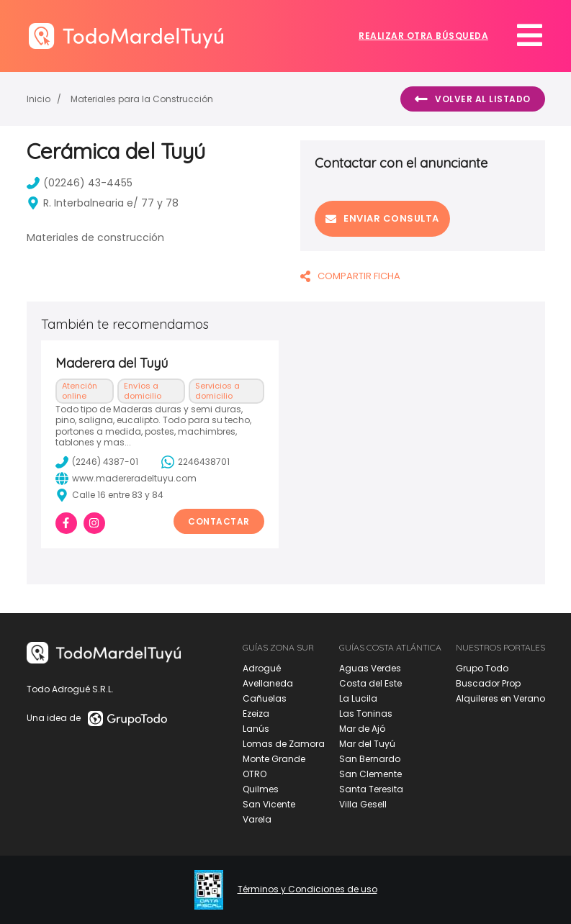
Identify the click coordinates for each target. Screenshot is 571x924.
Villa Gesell (363, 804)
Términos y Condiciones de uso (307, 889)
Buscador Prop (488, 683)
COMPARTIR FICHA (350, 276)
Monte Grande (274, 759)
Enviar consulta (382, 218)
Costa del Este (370, 683)
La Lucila (358, 698)
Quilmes (261, 789)
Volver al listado (473, 99)
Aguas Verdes (370, 668)
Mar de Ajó (362, 729)
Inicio (39, 99)
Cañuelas (265, 698)
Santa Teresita (371, 789)
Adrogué (262, 668)
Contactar (219, 521)
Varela (257, 819)
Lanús (256, 729)
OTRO (255, 774)
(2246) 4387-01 (97, 462)
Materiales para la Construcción (142, 99)
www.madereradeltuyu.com (126, 479)
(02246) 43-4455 (80, 183)
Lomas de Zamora (284, 744)
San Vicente (269, 804)
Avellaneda (268, 683)
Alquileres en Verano (500, 698)
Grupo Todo (482, 668)
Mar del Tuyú (367, 744)
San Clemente (370, 774)
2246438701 (195, 462)
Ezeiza (256, 714)
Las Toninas (366, 714)
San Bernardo (370, 759)
